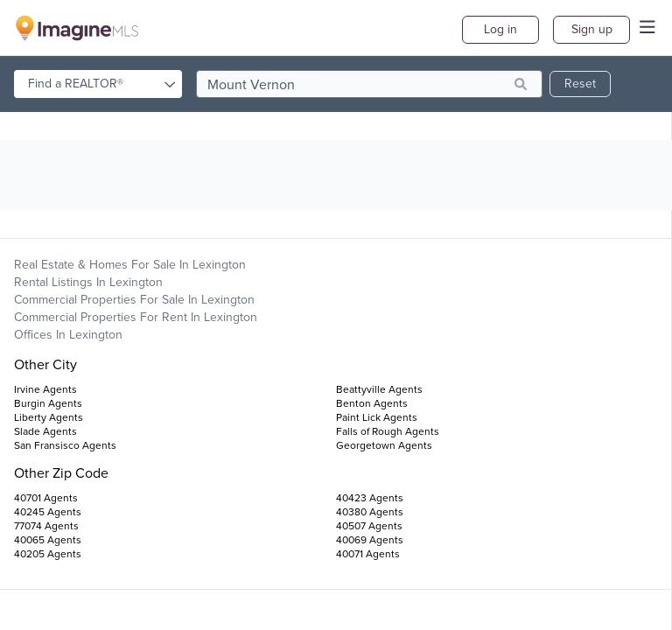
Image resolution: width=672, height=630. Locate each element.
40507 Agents (369, 526)
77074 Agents (46, 526)
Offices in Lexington (68, 335)
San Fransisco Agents (65, 445)
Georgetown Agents (384, 445)
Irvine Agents (45, 389)
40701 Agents (46, 498)
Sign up (592, 29)
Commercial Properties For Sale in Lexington (134, 300)
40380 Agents (370, 512)
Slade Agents (45, 431)
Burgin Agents (48, 403)
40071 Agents (368, 554)
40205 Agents (48, 554)
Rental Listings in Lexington (88, 282)
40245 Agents (48, 512)
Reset (580, 84)
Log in (500, 29)
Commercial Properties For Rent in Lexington (136, 317)
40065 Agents (48, 540)
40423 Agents (370, 498)
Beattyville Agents (379, 389)
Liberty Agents (49, 417)
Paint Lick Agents (377, 417)
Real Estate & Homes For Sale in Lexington (130, 265)
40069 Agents (370, 540)
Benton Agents (372, 403)
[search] (369, 84)
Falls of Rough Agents (388, 431)
